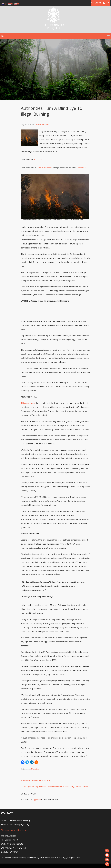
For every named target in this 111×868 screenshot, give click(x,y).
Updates (35, 769)
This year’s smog (29, 403)
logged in (37, 799)
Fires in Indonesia (45, 168)
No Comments (42, 125)
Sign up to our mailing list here (15, 830)
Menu (4, 36)
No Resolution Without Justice (35, 780)
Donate (98, 3)
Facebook (81, 168)
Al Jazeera (38, 160)
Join (107, 3)
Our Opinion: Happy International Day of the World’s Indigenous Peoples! (56, 787)
